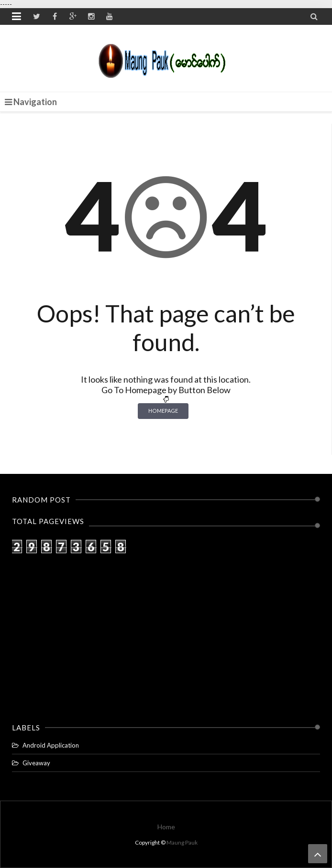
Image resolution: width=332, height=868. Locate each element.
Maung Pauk (182, 842)
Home (166, 827)
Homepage (163, 411)
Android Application (51, 745)
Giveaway (36, 763)
